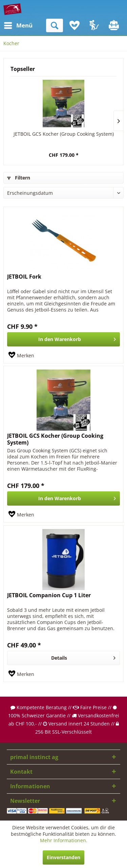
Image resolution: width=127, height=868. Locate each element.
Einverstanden (63, 857)
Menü (12, 25)
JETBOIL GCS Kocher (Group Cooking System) (64, 134)
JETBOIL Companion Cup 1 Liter (49, 595)
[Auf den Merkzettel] (21, 356)
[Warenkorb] (114, 25)
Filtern (19, 178)
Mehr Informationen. (64, 840)
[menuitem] (10, 25)
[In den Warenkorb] (63, 339)
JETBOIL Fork (24, 277)
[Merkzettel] (75, 25)
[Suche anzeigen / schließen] (55, 25)
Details (83, 657)
